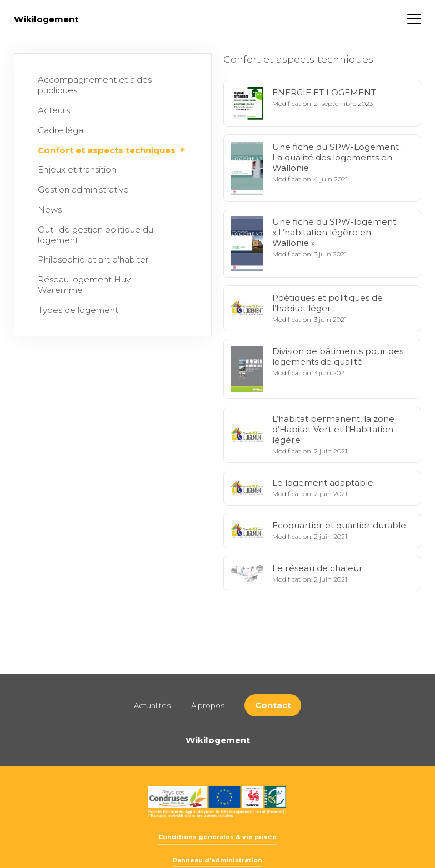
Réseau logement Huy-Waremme (110, 285)
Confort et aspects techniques (112, 150)
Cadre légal (64, 130)
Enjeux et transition (79, 170)
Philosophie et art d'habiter (96, 259)
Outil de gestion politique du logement (110, 235)
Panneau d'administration (217, 860)
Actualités (152, 705)
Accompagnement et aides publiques (110, 85)
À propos (208, 705)
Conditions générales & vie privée (217, 837)
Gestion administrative (86, 190)
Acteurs (56, 110)
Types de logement (81, 310)
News (52, 210)
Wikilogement (46, 19)
